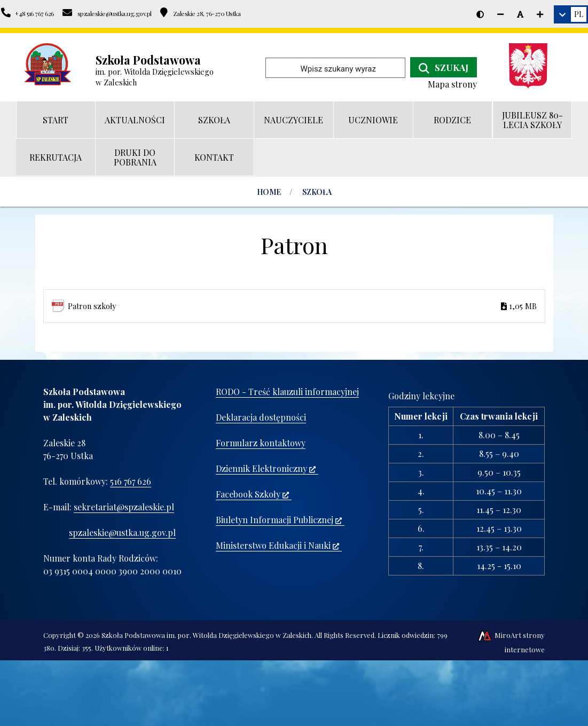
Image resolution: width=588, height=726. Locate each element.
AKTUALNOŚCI (135, 120)
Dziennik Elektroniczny (266, 468)
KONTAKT (214, 157)
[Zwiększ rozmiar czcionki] (540, 14)
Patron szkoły (302, 306)
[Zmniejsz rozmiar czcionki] (500, 14)
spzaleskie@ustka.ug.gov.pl (122, 532)
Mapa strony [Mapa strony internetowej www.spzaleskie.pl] (452, 84)
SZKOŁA (214, 120)
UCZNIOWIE (373, 120)
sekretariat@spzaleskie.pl (124, 507)
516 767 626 (131, 481)
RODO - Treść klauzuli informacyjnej (287, 392)
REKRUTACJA (56, 157)
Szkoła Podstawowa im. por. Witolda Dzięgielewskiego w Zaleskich (206, 635)
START (56, 120)
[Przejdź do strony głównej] (48, 65)
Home (269, 192)
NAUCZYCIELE (293, 120)
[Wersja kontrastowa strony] (480, 14)
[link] (571, 14)
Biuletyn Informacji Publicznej (279, 520)
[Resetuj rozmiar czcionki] (520, 14)
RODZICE (452, 120)
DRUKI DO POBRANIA (135, 157)
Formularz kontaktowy (261, 443)
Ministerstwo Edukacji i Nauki (277, 545)
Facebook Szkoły (252, 494)
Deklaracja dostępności (261, 417)
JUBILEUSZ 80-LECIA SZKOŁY (532, 120)
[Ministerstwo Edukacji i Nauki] (532, 66)
